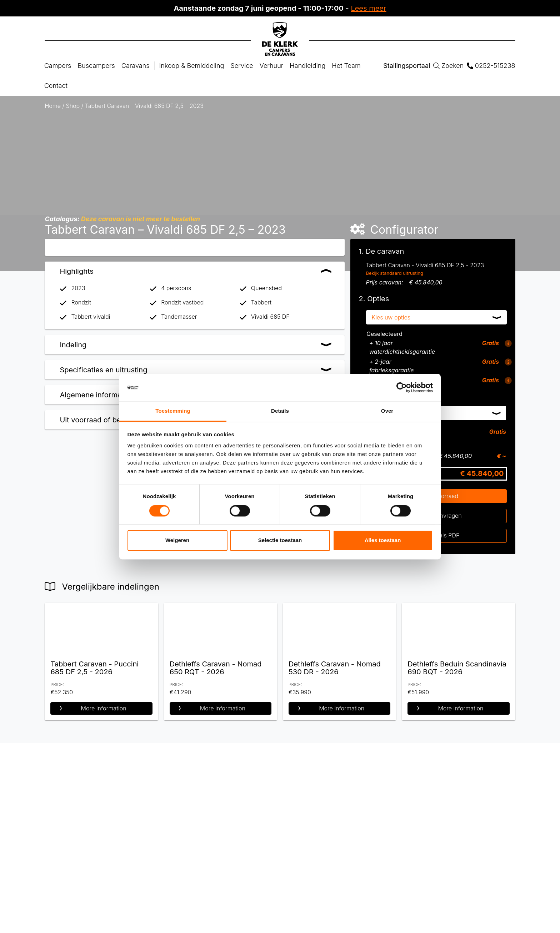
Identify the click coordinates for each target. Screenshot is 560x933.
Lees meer (368, 8)
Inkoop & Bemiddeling (192, 66)
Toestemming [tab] (173, 411)
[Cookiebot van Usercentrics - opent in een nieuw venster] (402, 387)
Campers (58, 66)
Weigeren (177, 540)
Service (242, 66)
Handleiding (307, 66)
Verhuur (272, 66)
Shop (73, 106)
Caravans (136, 66)
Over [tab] (387, 411)
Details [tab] (280, 411)
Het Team (346, 66)
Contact (56, 86)
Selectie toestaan (280, 540)
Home (53, 106)
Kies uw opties (391, 317)
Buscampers (96, 66)
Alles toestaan (383, 540)
